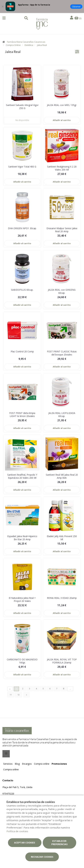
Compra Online (13, 45)
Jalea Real (42, 45)
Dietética (29, 45)
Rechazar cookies (42, 857)
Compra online (42, 764)
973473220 (8, 794)
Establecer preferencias (59, 843)
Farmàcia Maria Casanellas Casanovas (26, 42)
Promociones (59, 764)
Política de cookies (17, 831)
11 (11, 695)
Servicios (8, 764)
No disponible (22, 120)
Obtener (76, 7)
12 (19, 695)
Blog (17, 764)
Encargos (27, 764)
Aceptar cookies (25, 843)
